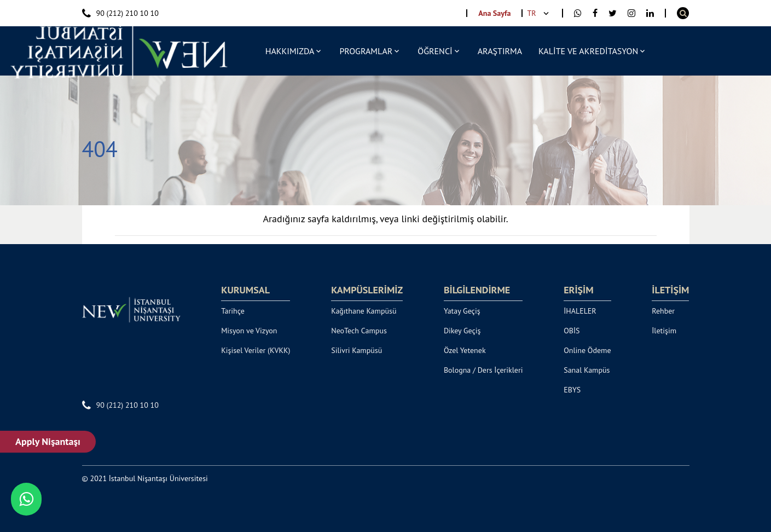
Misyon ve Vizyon (249, 331)
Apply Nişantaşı (50, 441)
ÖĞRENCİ (435, 51)
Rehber (663, 311)
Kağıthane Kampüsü (364, 311)
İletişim (664, 331)
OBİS (572, 331)
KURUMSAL (245, 290)
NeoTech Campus (359, 331)
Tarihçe (233, 311)
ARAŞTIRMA (500, 51)
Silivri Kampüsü (356, 350)
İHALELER (580, 311)
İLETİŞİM (670, 290)
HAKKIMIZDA (290, 51)
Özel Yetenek (465, 350)
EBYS (572, 390)
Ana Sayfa (494, 13)
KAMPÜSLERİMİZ (367, 290)
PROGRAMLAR (366, 51)
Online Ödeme (587, 350)
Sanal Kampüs (587, 370)
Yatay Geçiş (462, 311)
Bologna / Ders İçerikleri (483, 370)
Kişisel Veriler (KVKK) (256, 350)
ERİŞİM (578, 290)
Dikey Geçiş (462, 331)
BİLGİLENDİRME (477, 290)
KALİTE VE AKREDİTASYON (588, 51)
